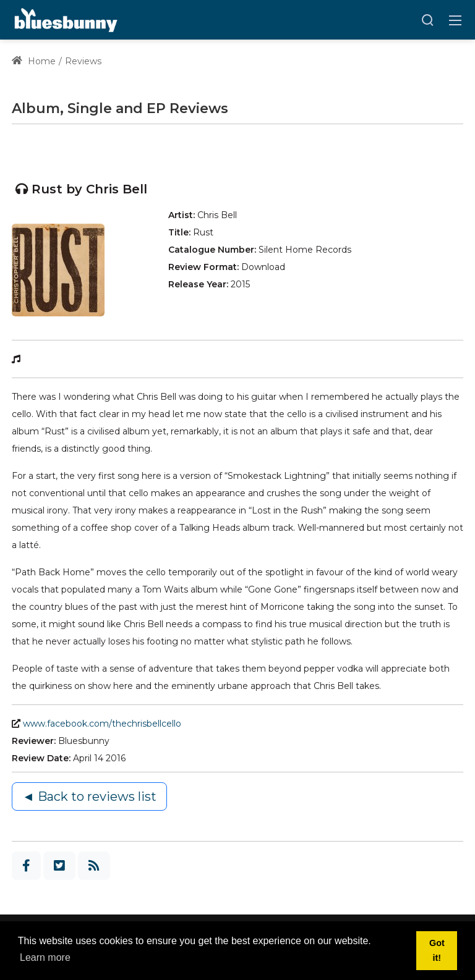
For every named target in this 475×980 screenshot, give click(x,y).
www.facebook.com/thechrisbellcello (102, 724)
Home (34, 61)
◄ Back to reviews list (89, 796)
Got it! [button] (437, 950)
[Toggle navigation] (455, 20)
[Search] (427, 20)
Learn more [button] (45, 957)
